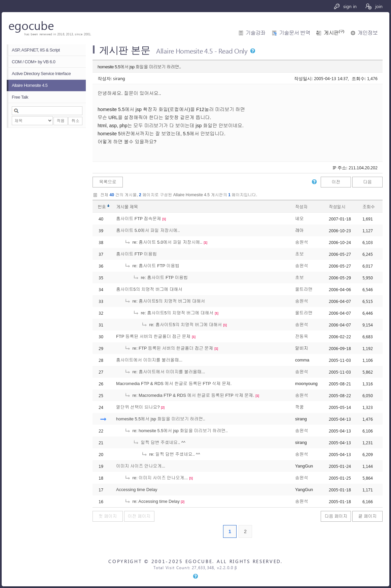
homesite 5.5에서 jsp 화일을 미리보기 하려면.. (161, 419)
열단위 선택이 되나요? (138, 407)
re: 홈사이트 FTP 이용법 (152, 266)
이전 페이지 (139, 516)
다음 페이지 (336, 516)
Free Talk (20, 97)
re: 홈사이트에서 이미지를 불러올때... (165, 372)
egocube (31, 25)
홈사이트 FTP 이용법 (136, 254)
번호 (102, 207)
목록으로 (108, 182)
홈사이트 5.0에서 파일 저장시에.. (148, 230)
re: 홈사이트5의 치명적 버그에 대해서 (165, 301)
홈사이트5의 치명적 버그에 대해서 (149, 289)
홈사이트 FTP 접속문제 (139, 219)
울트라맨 (304, 289)
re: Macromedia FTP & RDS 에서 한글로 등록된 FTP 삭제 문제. (189, 395)
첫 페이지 (108, 516)
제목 (134, 207)
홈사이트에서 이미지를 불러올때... (149, 360)
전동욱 (301, 336)
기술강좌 (256, 33)
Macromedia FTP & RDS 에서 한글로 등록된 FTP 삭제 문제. (174, 384)
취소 (75, 121)
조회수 (369, 207)
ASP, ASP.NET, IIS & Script (36, 50)
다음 (367, 182)
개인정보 (368, 33)
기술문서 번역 (295, 33)
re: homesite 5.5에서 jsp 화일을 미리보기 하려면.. (176, 431)
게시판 (334, 33)
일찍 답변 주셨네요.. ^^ (159, 442)
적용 (61, 121)
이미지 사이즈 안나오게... (141, 466)
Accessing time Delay (137, 490)
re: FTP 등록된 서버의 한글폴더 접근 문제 (169, 348)
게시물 (127, 207)
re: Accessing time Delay (152, 501)
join (374, 6)
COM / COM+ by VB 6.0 (33, 62)
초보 (299, 254)
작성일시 (337, 207)
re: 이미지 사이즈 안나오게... (156, 478)
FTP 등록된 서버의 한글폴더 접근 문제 (153, 336)
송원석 (301, 242)
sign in (345, 6)
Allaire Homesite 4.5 (30, 85)
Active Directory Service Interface (41, 74)
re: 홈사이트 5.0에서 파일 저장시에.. (163, 242)
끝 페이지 (368, 516)
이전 (336, 182)
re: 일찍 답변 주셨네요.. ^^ (171, 454)
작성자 (301, 207)
